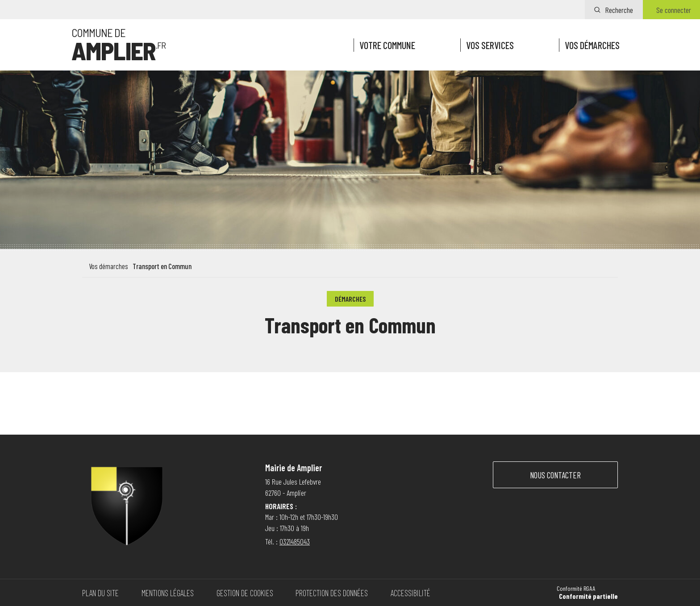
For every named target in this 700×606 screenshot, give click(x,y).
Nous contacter (555, 475)
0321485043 (295, 541)
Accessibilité (410, 593)
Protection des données (332, 593)
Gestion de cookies (245, 593)
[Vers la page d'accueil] (119, 45)
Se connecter (674, 10)
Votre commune (387, 45)
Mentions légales (168, 593)
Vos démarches (592, 45)
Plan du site (100, 593)
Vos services (490, 45)
